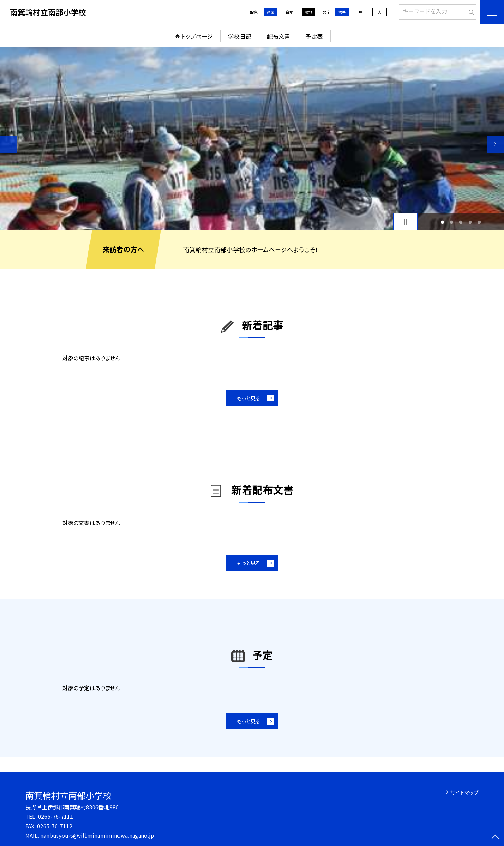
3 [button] (461, 222)
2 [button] (452, 222)
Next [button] (495, 144)
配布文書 (278, 36)
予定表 (314, 36)
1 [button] (442, 222)
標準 (342, 12)
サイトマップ (464, 792)
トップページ (197, 36)
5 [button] (479, 222)
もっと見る (249, 398)
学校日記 (240, 36)
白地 (289, 12)
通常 (270, 12)
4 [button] (470, 222)
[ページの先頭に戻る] (495, 837)
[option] (252, 139)
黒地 (308, 12)
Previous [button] (9, 144)
